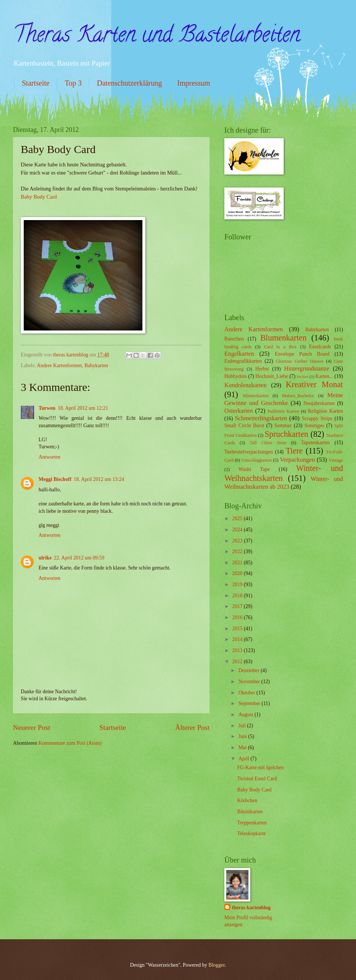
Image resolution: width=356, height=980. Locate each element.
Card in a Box (280, 347)
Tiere (294, 451)
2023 (238, 541)
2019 (238, 584)
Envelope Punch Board (302, 354)
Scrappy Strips (317, 418)
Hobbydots (236, 376)
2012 (238, 662)
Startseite (36, 83)
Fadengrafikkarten (243, 361)
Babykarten (96, 366)
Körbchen (247, 800)
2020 (238, 573)
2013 (238, 650)
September (250, 703)
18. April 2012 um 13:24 (99, 479)
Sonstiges (314, 426)
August (246, 715)
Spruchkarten (287, 434)
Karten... (324, 376)
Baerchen (234, 339)
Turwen (47, 408)
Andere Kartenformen (59, 366)
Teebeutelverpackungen (249, 452)
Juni (243, 736)
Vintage (336, 460)
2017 (238, 606)
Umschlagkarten (256, 460)
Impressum (194, 83)
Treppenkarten (252, 823)
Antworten (50, 457)
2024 (238, 530)
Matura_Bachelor (298, 396)
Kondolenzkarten (245, 385)
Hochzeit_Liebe (272, 376)
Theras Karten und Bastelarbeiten (156, 37)
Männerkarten (256, 396)
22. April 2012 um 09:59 (79, 558)
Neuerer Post (32, 727)
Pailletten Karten (283, 411)
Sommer (283, 426)
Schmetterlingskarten (261, 418)
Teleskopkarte (251, 833)
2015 (238, 629)
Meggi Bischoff (55, 479)
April (245, 759)
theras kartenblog (251, 908)
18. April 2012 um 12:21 (83, 408)
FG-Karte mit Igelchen (260, 768)
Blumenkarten (284, 338)
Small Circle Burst (244, 426)
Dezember (250, 670)
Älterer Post (192, 727)
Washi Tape (254, 469)
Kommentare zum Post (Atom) (70, 743)
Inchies (303, 376)
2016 (238, 617)
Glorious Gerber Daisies (300, 361)
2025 (238, 519)
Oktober (248, 693)
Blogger (217, 965)
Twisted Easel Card (257, 779)
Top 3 (73, 83)
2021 (238, 563)
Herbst (262, 369)
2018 (238, 596)
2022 (238, 552)
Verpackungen (298, 460)
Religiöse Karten (325, 411)
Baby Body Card (39, 197)
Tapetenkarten (315, 443)
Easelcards (320, 347)
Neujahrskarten (319, 403)
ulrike (45, 558)
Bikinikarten (250, 812)
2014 (238, 639)
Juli (243, 726)
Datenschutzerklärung (129, 83)
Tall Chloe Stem (268, 443)
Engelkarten (239, 354)
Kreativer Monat (314, 384)
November (250, 682)
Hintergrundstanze (307, 368)
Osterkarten (239, 411)
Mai (243, 748)
